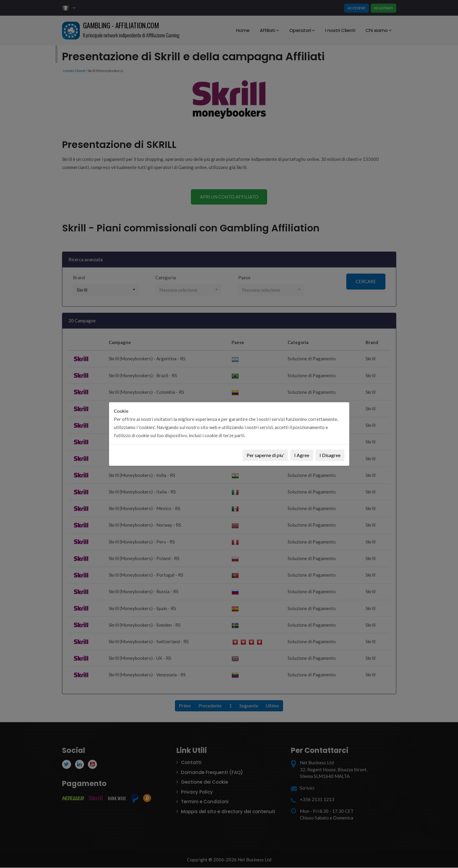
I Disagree (330, 455)
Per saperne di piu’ (265, 455)
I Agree (302, 455)
